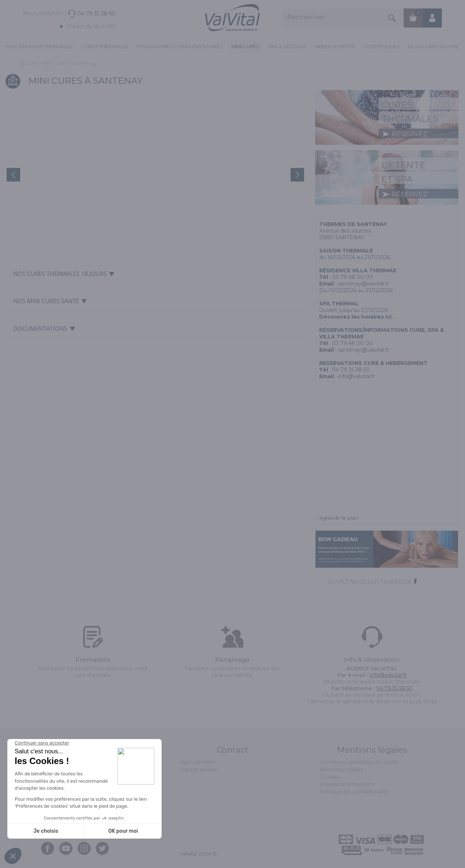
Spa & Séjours (287, 46)
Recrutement (198, 762)
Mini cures (246, 46)
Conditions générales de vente (359, 762)
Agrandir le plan (339, 518)
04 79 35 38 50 (351, 370)
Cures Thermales (105, 46)
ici (388, 317)
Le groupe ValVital (434, 46)
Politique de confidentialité (354, 792)
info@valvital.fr (356, 376)
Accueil (28, 64)
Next (297, 175)
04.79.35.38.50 (394, 688)
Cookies (330, 777)
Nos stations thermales (39, 46)
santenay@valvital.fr (363, 284)
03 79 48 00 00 (352, 277)
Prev (13, 175)
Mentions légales (341, 770)
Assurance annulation (347, 784)
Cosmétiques (382, 46)
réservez (405, 134)
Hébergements (335, 46)
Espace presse (199, 770)
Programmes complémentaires (180, 46)
